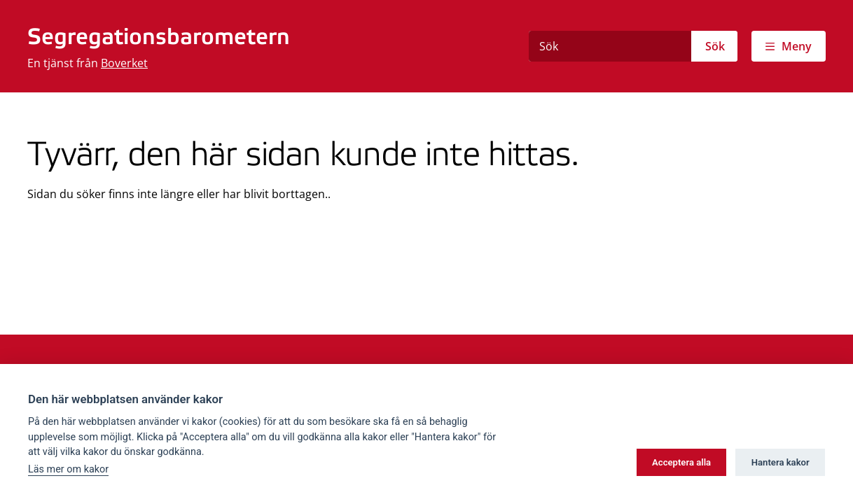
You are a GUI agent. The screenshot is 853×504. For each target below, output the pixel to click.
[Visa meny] (789, 46)
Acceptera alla (681, 462)
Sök (715, 46)
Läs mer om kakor (68, 469)
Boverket (124, 63)
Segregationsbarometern (159, 38)
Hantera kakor (781, 462)
